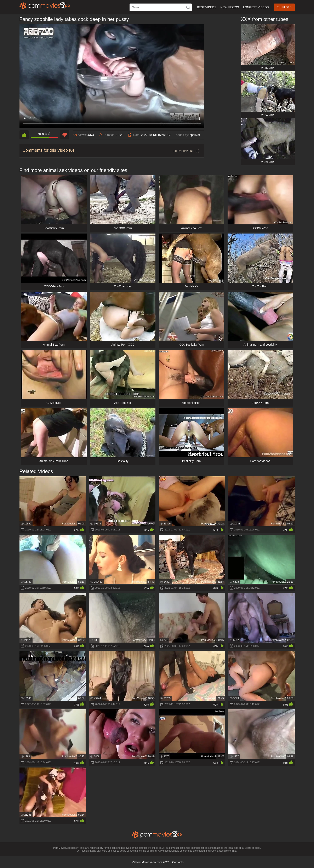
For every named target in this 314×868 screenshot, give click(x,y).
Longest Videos (256, 7)
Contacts (178, 862)
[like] (24, 135)
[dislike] (65, 135)
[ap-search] (161, 7)
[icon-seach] (188, 7)
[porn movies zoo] (45, 5)
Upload (284, 7)
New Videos (230, 7)
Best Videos (207, 7)
